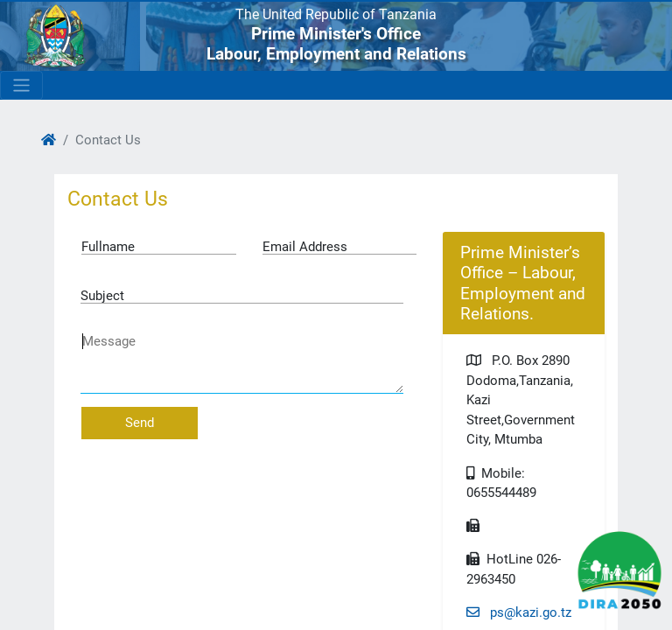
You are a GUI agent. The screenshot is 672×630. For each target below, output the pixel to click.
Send (140, 423)
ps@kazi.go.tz (519, 612)
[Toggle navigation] (21, 85)
